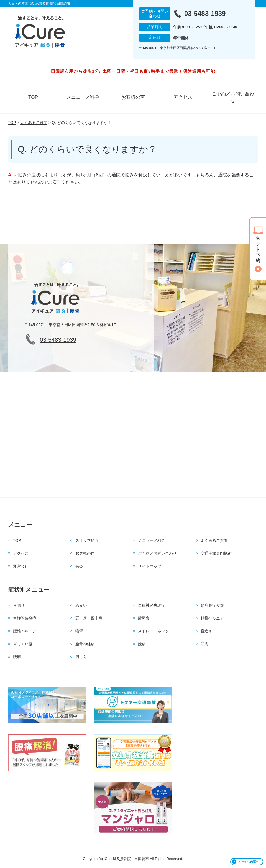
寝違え (206, 631)
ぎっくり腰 (23, 644)
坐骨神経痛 (85, 644)
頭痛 (204, 644)
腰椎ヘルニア (25, 631)
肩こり (81, 657)
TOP (33, 97)
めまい (81, 605)
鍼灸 (79, 566)
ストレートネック (154, 631)
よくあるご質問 (34, 123)
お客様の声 (133, 97)
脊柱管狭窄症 (25, 618)
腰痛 (17, 657)
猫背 (79, 631)
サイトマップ (150, 566)
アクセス (183, 97)
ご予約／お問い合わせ (233, 97)
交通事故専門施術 (216, 553)
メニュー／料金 (83, 97)
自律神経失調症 (152, 605)
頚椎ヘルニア (212, 618)
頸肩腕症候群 (212, 605)
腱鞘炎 (144, 618)
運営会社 (21, 566)
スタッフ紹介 (87, 540)
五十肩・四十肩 (89, 618)
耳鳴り (19, 605)
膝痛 (142, 644)
